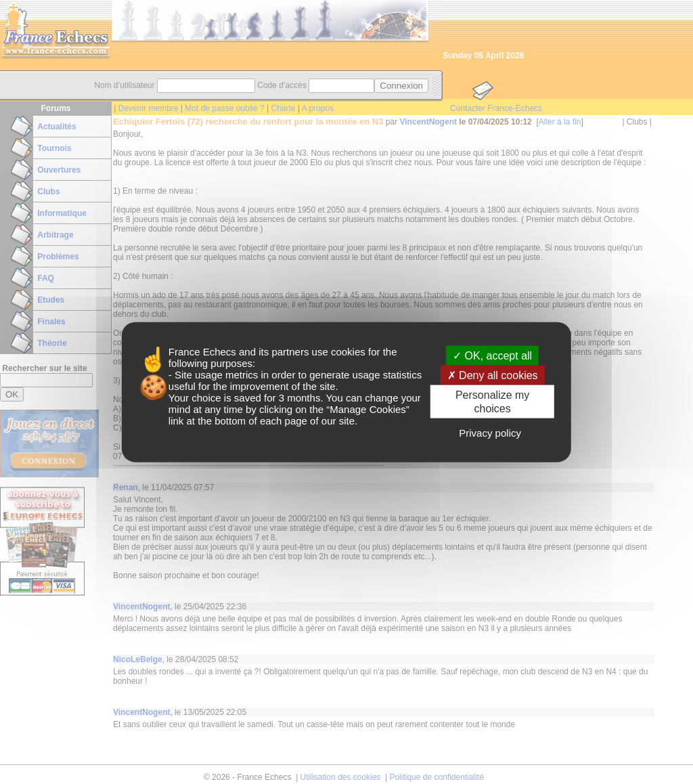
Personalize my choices (492, 401)
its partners (284, 352)
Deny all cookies (493, 375)
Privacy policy (490, 432)
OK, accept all (492, 356)
